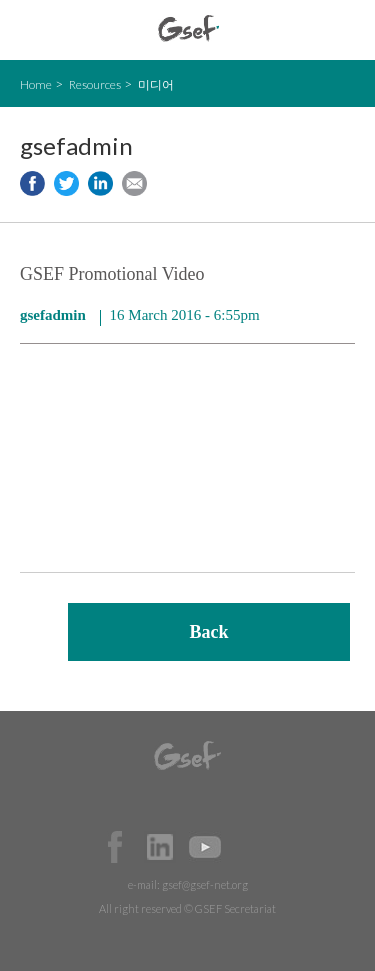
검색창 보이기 (342, 30)
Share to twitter (66, 183)
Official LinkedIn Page (160, 847)
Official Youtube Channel (205, 847)
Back (208, 632)
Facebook (115, 847)
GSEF (188, 28)
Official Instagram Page (250, 847)
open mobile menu (30, 30)
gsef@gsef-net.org (205, 884)
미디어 (156, 84)
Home (36, 84)
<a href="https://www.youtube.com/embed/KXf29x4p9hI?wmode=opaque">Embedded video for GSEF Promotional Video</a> (187, 463)
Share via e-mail (134, 183)
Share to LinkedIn (100, 183)
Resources (95, 84)
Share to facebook (32, 183)
